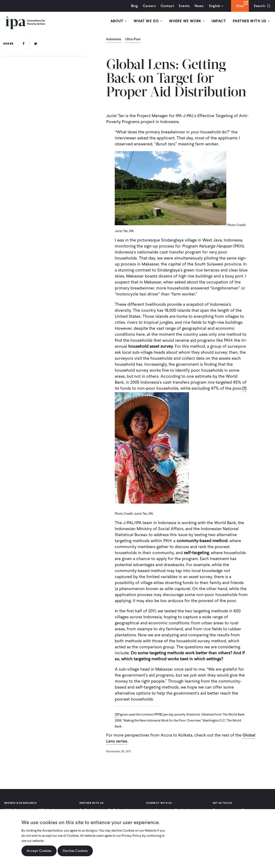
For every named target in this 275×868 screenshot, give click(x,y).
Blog (134, 6)
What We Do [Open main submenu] (148, 21)
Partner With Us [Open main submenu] (251, 21)
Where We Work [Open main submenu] (187, 21)
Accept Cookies (39, 851)
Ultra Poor (133, 39)
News (199, 6)
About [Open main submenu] (119, 21)
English (215, 6)
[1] (244, 388)
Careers (149, 6)
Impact (219, 21)
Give (240, 6)
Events (184, 6)
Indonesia (114, 39)
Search (259, 6)
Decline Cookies (75, 851)
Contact (167, 6)
